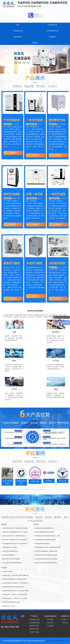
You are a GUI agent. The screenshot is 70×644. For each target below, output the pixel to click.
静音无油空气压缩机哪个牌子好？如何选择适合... (15, 540)
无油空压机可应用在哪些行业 (10, 551)
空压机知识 (52, 37)
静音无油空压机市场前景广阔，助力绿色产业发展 (15, 591)
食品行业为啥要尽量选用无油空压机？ (45, 532)
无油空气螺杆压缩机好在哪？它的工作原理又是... (15, 544)
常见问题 (4, 524)
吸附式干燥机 (12, 263)
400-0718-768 (38, 16)
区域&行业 (65, 616)
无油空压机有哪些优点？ (9, 555)
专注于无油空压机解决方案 (29, 6)
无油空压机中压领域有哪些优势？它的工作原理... (15, 532)
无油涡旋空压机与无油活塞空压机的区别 (45, 540)
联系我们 (35, 43)
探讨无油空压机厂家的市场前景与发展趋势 (46, 555)
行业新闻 (4, 568)
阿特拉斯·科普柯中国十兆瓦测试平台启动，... (14, 587)
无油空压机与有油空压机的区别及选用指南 (46, 559)
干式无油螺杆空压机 (52, 31)
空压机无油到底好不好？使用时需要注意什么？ (15, 536)
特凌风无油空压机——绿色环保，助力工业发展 (15, 598)
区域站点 (65, 619)
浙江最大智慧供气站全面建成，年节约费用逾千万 (15, 583)
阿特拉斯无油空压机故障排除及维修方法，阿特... (48, 536)
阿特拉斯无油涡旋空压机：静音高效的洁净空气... (15, 579)
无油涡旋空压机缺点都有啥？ (42, 544)
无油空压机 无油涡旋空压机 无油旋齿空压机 (42, 3)
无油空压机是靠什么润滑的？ (10, 547)
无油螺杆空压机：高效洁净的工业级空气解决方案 (15, 575)
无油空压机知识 (50, 616)
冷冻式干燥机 (34, 263)
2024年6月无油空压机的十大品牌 (11, 602)
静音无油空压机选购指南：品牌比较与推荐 (46, 551)
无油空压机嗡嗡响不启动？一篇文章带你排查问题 (48, 547)
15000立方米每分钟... (8, 572)
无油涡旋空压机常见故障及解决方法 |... (45, 528)
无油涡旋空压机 (18, 31)
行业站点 (65, 623)
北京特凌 (49, 641)
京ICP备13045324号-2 (60, 641)
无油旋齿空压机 (52, 25)
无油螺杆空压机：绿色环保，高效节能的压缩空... (15, 595)
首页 (18, 25)
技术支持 (36, 524)
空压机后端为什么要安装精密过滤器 (12, 563)
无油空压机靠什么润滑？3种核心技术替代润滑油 (15, 528)
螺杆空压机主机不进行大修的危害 (11, 559)
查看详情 (13, 153)
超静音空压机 (18, 37)
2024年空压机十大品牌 (8, 606)
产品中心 (34, 616)
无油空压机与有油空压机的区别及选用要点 (46, 563)
